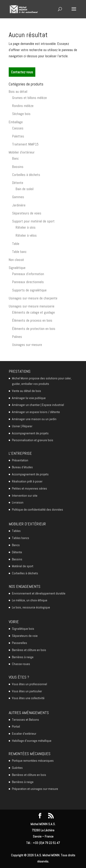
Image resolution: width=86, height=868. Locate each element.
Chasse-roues (21, 664)
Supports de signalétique (29, 290)
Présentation (20, 460)
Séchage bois (21, 114)
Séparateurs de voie (25, 636)
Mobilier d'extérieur (22, 152)
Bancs (16, 545)
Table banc (19, 252)
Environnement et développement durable (39, 593)
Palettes (18, 136)
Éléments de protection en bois (34, 329)
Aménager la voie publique (29, 398)
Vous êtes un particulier (27, 691)
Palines (17, 337)
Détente (18, 183)
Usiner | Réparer (22, 426)
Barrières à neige (23, 657)
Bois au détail (18, 92)
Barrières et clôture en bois (29, 650)
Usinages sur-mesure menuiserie (32, 306)
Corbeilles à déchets (26, 175)
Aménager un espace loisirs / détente (36, 412)
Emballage (16, 122)
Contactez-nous (22, 72)
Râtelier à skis (26, 227)
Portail (16, 726)
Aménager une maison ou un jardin (34, 419)
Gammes (18, 197)
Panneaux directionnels (28, 282)
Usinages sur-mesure (27, 345)
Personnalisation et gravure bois (33, 440)
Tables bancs (21, 538)
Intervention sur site (25, 496)
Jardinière (19, 205)
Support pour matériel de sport (33, 221)
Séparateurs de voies (27, 213)
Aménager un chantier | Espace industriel (38, 405)
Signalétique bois (23, 629)
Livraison (18, 502)
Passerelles (19, 643)
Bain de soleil (25, 189)
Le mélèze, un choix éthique (30, 600)
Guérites (17, 768)
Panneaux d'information (28, 274)
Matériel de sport (23, 566)
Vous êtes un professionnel (29, 684)
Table (16, 244)
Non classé (16, 260)
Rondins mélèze (23, 106)
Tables (16, 531)
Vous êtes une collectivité (28, 698)
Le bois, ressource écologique (31, 607)
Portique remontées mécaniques (33, 761)
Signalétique (17, 268)
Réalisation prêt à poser (27, 481)
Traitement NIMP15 (25, 144)
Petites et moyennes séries (29, 488)
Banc (15, 158)
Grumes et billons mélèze (29, 98)
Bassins (18, 167)
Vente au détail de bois (26, 391)
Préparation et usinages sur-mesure (35, 789)
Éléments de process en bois (32, 320)
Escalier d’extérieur (24, 734)
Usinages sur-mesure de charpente (33, 298)
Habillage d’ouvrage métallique (32, 741)
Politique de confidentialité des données (37, 509)
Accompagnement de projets (30, 433)
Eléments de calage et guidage (33, 312)
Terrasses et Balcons (25, 720)
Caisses (18, 128)
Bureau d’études (22, 467)
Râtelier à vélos (26, 235)
